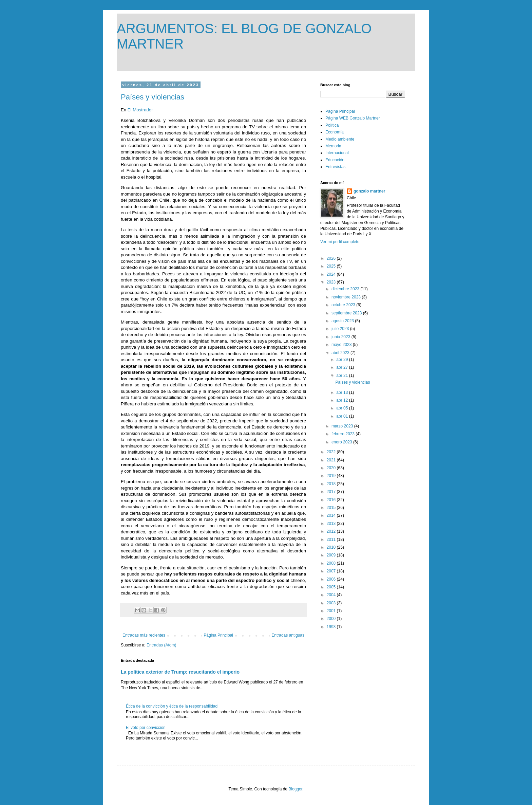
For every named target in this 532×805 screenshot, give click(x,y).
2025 (332, 266)
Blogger (295, 789)
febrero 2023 (344, 434)
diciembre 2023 (346, 289)
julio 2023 (341, 329)
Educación (335, 160)
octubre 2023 (344, 305)
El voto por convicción (146, 728)
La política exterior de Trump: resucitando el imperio (180, 672)
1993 (332, 627)
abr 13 (343, 392)
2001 (332, 611)
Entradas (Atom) (161, 645)
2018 (332, 484)
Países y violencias (153, 97)
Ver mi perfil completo (340, 242)
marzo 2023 (343, 426)
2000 (332, 619)
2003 (332, 603)
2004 (332, 595)
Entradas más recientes (144, 635)
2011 (332, 539)
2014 (332, 515)
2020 (332, 468)
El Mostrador (141, 110)
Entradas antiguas (288, 635)
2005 (332, 587)
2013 (332, 524)
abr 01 (343, 416)
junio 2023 (341, 337)
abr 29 (343, 360)
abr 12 (343, 400)
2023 (332, 282)
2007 (332, 571)
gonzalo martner (369, 191)
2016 (332, 500)
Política (332, 125)
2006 (332, 579)
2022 (332, 452)
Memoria (333, 146)
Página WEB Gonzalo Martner (353, 118)
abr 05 (343, 408)
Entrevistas (335, 167)
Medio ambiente (340, 139)
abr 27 (343, 367)
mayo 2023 (342, 345)
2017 (332, 492)
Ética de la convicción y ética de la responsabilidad (172, 706)
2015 (332, 508)
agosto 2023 (343, 321)
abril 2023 (341, 353)
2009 (332, 555)
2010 (332, 547)
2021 (332, 460)
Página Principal (218, 635)
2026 (332, 258)
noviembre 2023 (347, 297)
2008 (332, 563)
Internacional (337, 153)
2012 (332, 531)
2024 (332, 274)
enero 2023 (342, 442)
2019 (332, 476)
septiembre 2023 (347, 313)
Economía (335, 132)
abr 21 (343, 376)
